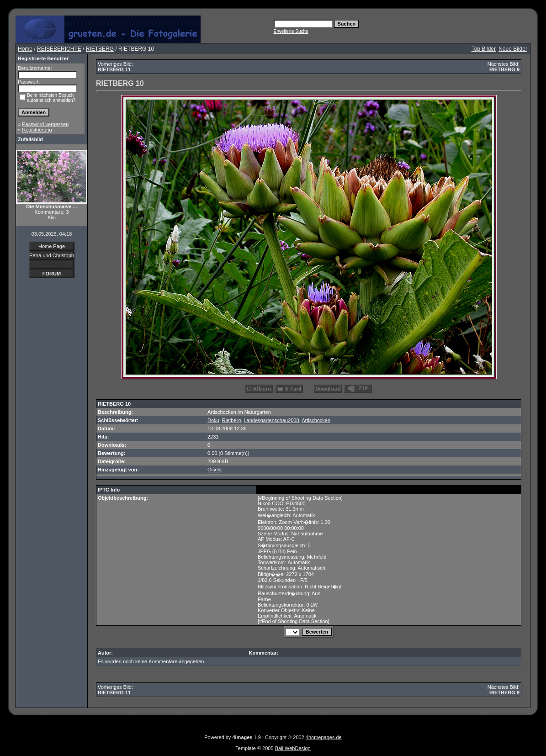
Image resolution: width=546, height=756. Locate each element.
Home (25, 49)
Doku (213, 420)
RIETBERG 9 (504, 69)
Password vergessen (45, 124)
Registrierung (37, 130)
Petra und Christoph (52, 255)
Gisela (215, 470)
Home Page (52, 246)
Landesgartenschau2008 (272, 420)
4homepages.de (324, 737)
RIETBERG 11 (114, 69)
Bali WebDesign (293, 748)
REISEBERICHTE (59, 49)
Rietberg (232, 420)
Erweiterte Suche (291, 31)
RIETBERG (100, 49)
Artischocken (316, 420)
